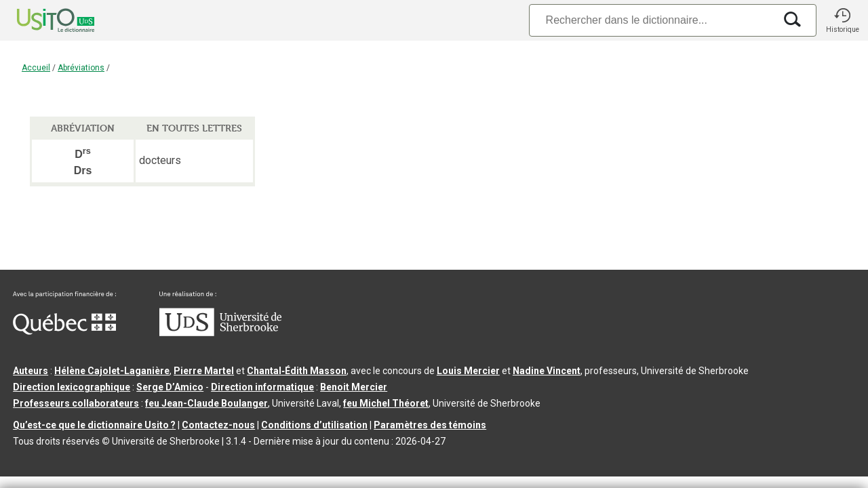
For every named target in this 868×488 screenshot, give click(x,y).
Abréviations (81, 68)
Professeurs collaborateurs (76, 403)
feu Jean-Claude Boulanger (206, 403)
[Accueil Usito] (41, 20)
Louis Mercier (468, 371)
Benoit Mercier (354, 387)
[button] (842, 20)
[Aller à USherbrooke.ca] (220, 333)
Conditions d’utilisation (314, 425)
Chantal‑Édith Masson (297, 371)
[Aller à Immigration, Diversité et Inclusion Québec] (64, 331)
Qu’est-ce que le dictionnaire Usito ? (94, 425)
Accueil (36, 68)
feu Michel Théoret (386, 403)
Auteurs (31, 371)
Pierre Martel (204, 371)
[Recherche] (652, 20)
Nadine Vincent (547, 371)
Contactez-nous (218, 425)
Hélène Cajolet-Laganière (112, 371)
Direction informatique (262, 387)
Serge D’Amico (170, 387)
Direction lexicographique (72, 387)
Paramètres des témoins (430, 425)
